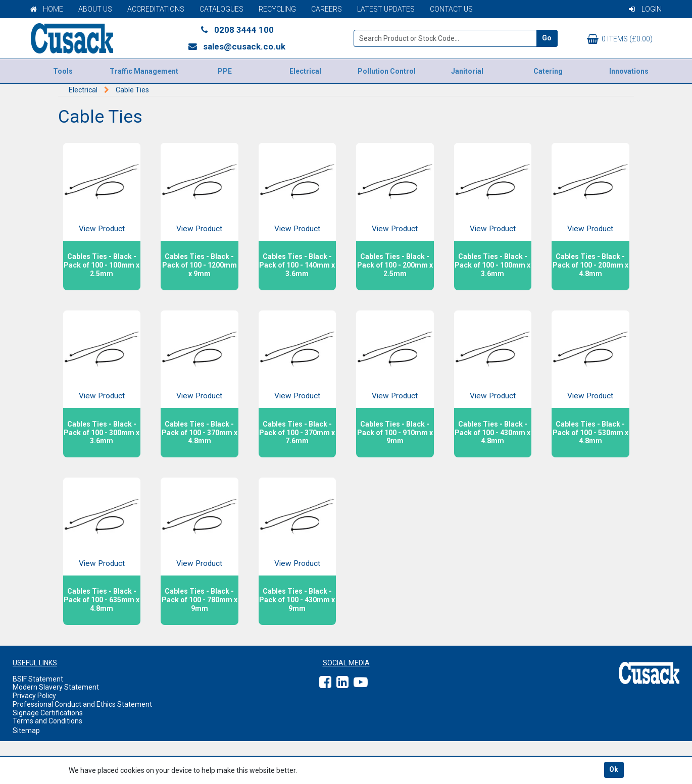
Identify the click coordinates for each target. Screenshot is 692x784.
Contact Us (451, 9)
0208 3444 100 (236, 30)
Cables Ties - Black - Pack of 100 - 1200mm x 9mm (200, 265)
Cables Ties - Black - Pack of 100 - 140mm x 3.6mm (297, 265)
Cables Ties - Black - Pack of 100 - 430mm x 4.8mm (492, 433)
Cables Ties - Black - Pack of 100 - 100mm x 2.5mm (102, 265)
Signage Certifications (48, 713)
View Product (102, 229)
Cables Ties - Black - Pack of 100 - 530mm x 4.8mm (590, 433)
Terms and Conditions (47, 721)
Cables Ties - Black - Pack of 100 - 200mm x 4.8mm (590, 265)
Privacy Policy (34, 696)
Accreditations (156, 9)
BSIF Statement (38, 679)
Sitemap (26, 730)
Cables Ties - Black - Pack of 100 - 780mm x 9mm (200, 600)
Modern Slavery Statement (56, 687)
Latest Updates (386, 9)
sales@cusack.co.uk (237, 46)
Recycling (277, 9)
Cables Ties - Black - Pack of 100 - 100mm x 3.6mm (492, 265)
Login (645, 9)
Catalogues (221, 9)
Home (47, 9)
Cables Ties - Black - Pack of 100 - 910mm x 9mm (395, 433)
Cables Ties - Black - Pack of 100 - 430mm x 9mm (297, 600)
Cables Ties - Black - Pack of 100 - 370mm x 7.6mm (297, 433)
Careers (327, 9)
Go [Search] (547, 38)
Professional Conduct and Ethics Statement (82, 704)
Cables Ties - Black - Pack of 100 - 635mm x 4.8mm (102, 600)
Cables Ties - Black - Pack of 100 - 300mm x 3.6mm (102, 433)
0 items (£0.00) (620, 39)
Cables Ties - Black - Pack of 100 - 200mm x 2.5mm (395, 265)
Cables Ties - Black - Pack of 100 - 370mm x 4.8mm (200, 433)
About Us (95, 9)
